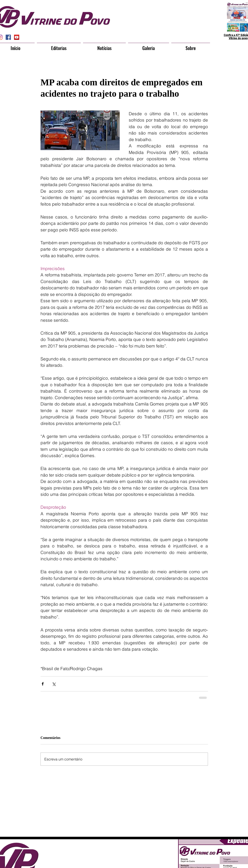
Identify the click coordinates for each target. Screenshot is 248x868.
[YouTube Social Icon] (17, 37)
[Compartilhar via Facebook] (43, 684)
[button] (59, 46)
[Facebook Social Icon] (8, 37)
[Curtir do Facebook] (116, 853)
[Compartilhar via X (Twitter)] (54, 684)
